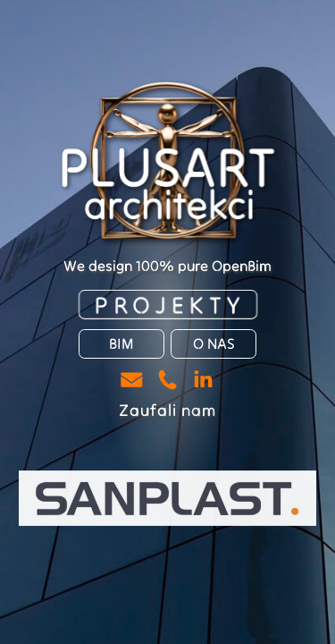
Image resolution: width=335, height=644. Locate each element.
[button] (132, 380)
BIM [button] (121, 344)
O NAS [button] (214, 344)
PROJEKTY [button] (171, 305)
